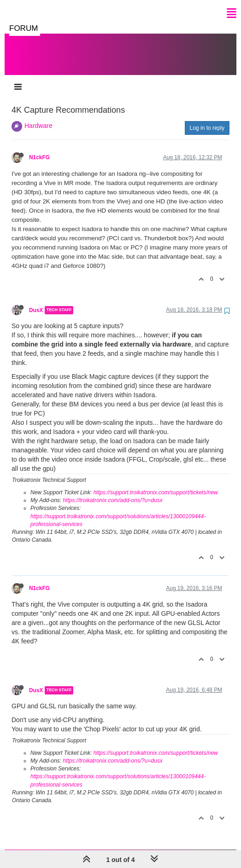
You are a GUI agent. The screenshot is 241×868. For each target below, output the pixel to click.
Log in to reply (207, 119)
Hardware (38, 116)
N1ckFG (39, 148)
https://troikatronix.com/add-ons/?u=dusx (112, 491)
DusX (36, 301)
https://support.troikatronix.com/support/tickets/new (156, 483)
